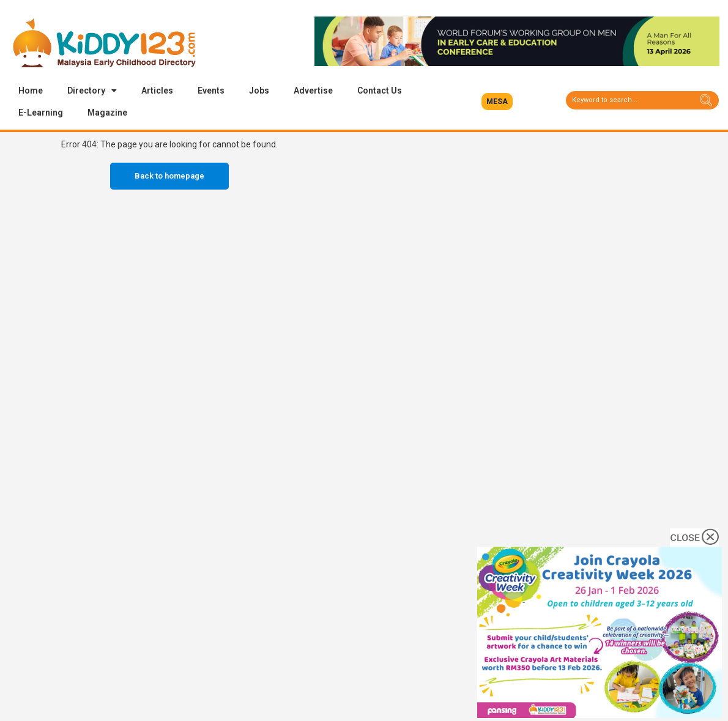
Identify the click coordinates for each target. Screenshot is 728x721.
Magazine (107, 113)
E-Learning (41, 113)
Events (211, 91)
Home (31, 91)
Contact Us (380, 91)
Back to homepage (169, 176)
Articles (157, 91)
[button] (497, 102)
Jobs (259, 91)
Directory (92, 91)
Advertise (313, 91)
